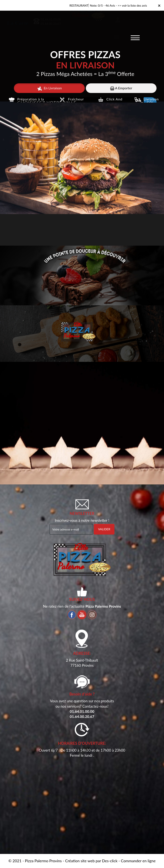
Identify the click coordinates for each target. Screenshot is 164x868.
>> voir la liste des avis (132, 5)
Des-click (110, 861)
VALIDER (104, 529)
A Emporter (121, 88)
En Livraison (49, 88)
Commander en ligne (138, 861)
